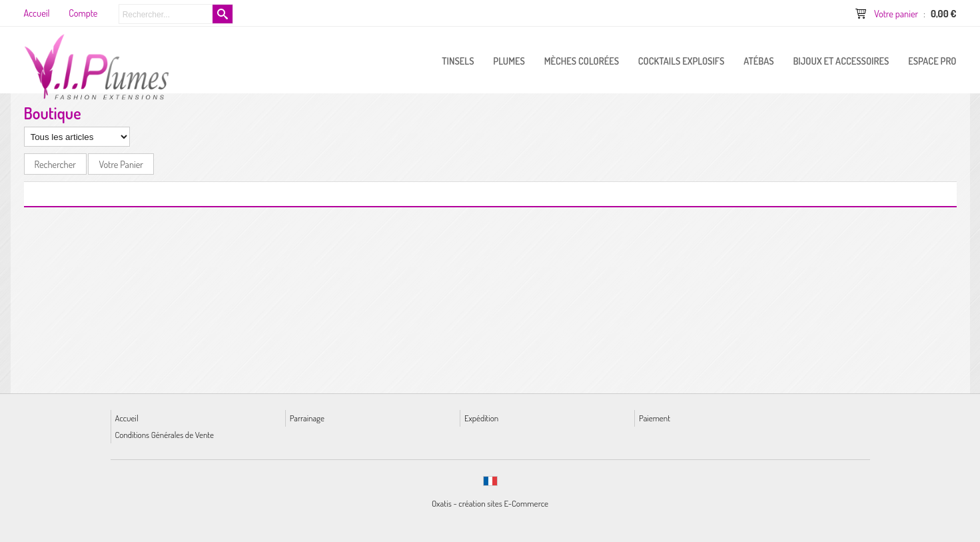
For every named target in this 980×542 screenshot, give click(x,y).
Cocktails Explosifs (682, 61)
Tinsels (458, 61)
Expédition (481, 418)
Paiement (655, 418)
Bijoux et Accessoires (841, 61)
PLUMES (509, 61)
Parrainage (307, 418)
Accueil (127, 418)
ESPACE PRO (932, 61)
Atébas (758, 61)
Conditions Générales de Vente (165, 434)
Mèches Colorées (582, 61)
